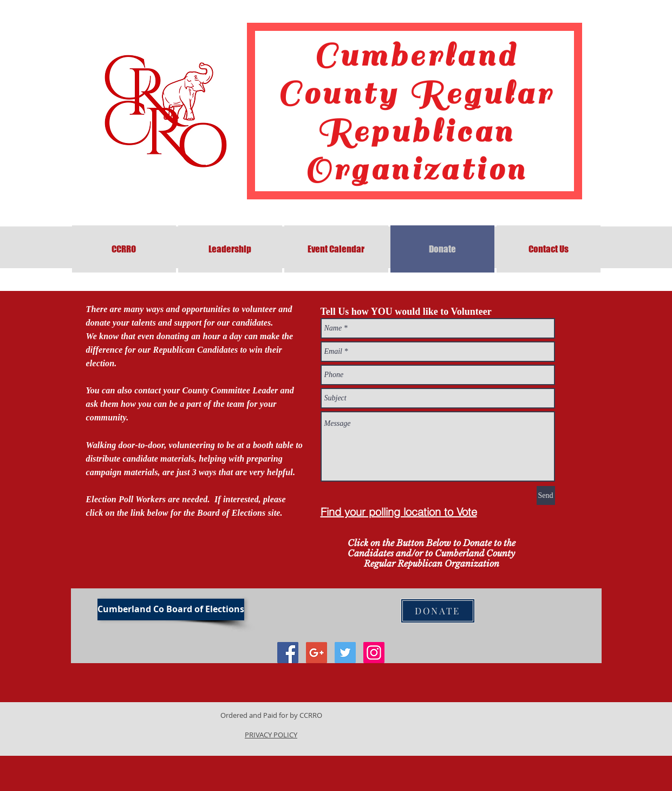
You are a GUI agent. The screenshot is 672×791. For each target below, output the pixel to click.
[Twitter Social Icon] (345, 653)
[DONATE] (438, 611)
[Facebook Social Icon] (288, 653)
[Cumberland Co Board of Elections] (171, 610)
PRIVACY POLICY (271, 735)
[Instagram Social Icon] (374, 653)
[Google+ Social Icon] (317, 653)
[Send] (546, 495)
